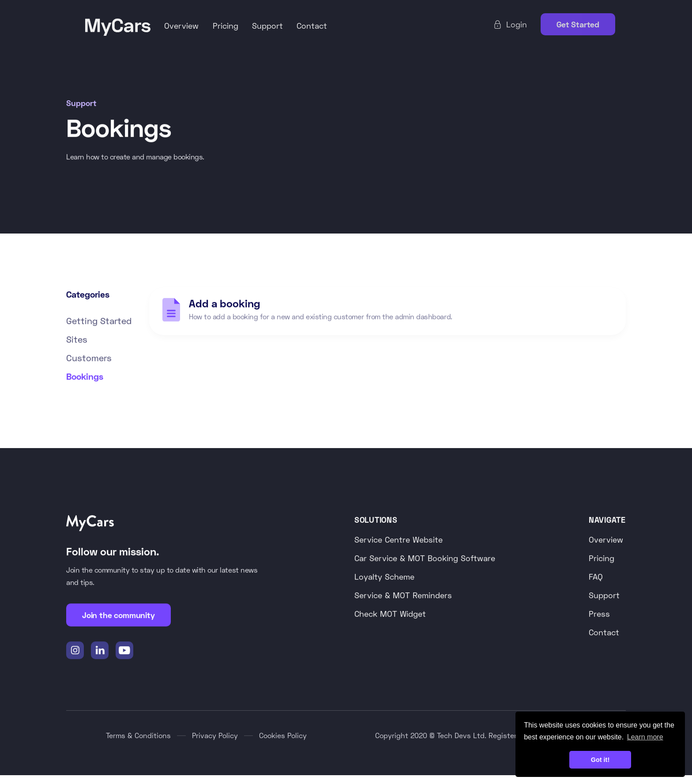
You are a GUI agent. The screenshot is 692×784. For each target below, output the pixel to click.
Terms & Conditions (138, 736)
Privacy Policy (215, 736)
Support (267, 26)
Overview (181, 26)
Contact (312, 26)
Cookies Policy (283, 736)
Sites (77, 339)
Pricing (226, 26)
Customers (89, 358)
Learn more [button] (645, 737)
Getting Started (99, 321)
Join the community (118, 615)
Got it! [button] (600, 760)
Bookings (85, 377)
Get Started (578, 24)
